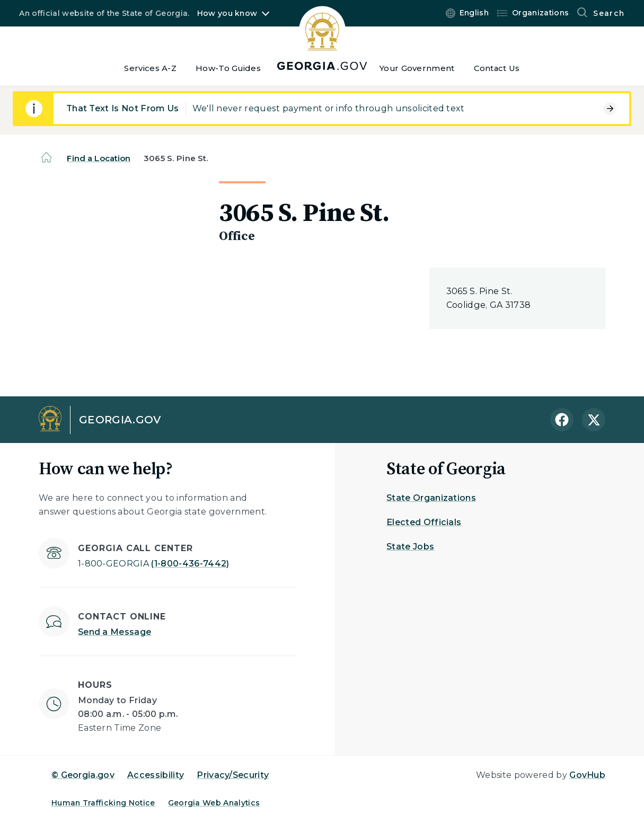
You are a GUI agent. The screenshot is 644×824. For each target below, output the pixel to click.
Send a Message (114, 632)
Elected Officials (424, 522)
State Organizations (431, 498)
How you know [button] (227, 13)
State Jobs (410, 547)
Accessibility (156, 775)
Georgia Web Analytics (214, 803)
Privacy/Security (233, 775)
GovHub (587, 775)
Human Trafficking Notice (103, 803)
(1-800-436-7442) (154, 564)
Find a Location (99, 158)
